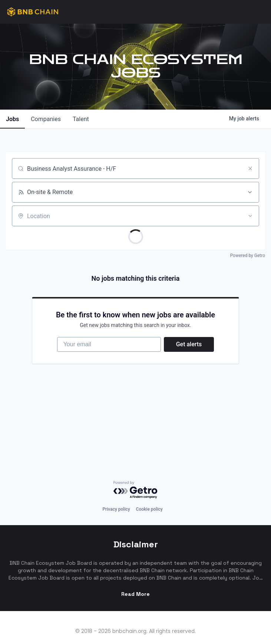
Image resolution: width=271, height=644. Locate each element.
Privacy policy (116, 490)
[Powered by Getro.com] (136, 471)
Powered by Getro (248, 256)
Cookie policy (149, 490)
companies (46, 119)
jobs (12, 119)
